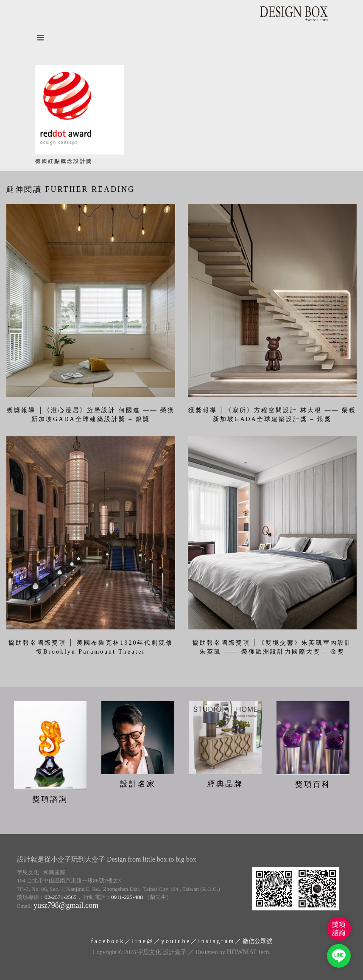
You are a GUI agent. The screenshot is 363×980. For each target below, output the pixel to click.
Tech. (249, 952)
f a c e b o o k (107, 941)
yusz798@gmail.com (66, 905)
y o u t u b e (175, 941)
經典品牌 (225, 784)
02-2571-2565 (61, 897)
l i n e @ (142, 941)
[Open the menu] (181, 38)
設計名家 (138, 784)
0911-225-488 (127, 897)
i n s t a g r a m (216, 941)
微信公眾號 (257, 941)
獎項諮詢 (50, 799)
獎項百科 (313, 784)
